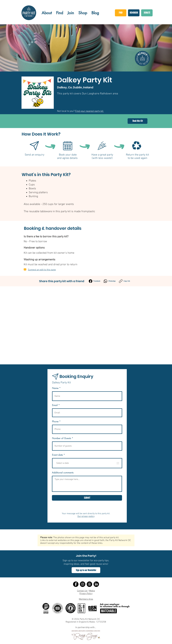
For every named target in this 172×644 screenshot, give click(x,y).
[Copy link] (124, 281)
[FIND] (121, 13)
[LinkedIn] (96, 584)
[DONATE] (147, 13)
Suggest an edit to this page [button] (42, 270)
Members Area (86, 599)
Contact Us (82, 591)
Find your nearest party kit (89, 111)
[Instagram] (83, 584)
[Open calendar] (118, 463)
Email (55, 405)
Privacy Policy (86, 594)
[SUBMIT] (87, 498)
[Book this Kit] (138, 121)
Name (55, 388)
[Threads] (89, 584)
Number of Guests (62, 438)
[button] (86, 570)
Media (92, 591)
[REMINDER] (134, 13)
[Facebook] (95, 281)
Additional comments (63, 473)
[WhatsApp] (110, 281)
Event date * (60, 455)
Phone (55, 422)
